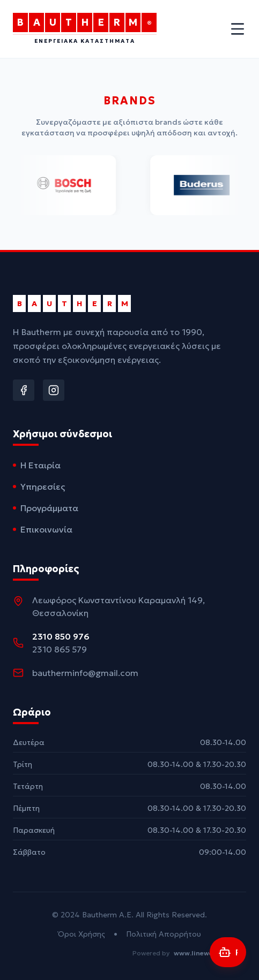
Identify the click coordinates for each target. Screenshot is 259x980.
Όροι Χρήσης (82, 934)
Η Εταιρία (37, 465)
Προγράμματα (46, 508)
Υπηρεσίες (39, 487)
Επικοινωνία (43, 529)
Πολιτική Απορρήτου (164, 934)
